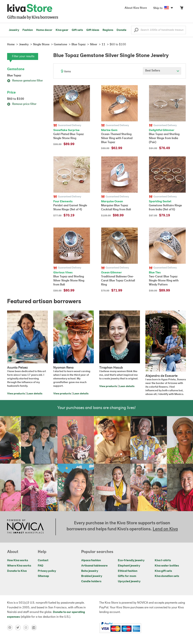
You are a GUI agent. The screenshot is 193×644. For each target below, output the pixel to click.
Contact (43, 560)
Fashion (28, 30)
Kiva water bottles (167, 566)
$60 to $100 (16, 99)
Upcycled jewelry (129, 582)
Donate (121, 30)
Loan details (35, 394)
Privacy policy (47, 571)
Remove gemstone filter (25, 81)
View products (16, 394)
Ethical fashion (128, 571)
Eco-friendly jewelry (131, 560)
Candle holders (91, 582)
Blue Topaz (14, 76)
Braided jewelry (92, 576)
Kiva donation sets (167, 576)
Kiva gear (62, 30)
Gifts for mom (127, 576)
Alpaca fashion (91, 560)
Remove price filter (22, 104)
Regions (108, 30)
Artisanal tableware (94, 566)
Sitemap (43, 576)
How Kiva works (18, 560)
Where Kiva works (19, 566)
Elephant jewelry (129, 566)
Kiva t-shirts (163, 560)
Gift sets (77, 30)
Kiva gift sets (163, 571)
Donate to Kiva (17, 571)
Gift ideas (93, 30)
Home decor (44, 30)
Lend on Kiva (165, 529)
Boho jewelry (90, 571)
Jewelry (14, 30)
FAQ (40, 566)
